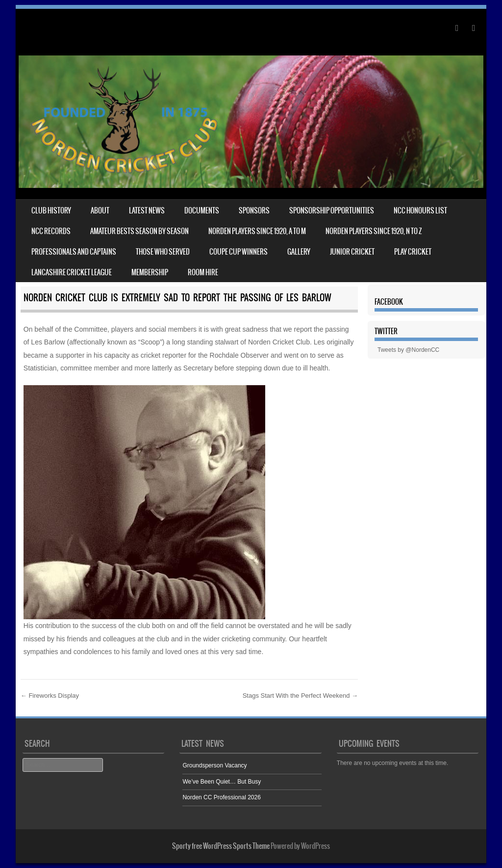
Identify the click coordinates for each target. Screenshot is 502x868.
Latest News (147, 210)
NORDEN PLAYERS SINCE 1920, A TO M (257, 231)
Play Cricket (413, 252)
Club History (51, 210)
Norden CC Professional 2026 (221, 797)
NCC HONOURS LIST (420, 210)
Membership (150, 272)
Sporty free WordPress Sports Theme (221, 846)
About (100, 210)
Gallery (299, 252)
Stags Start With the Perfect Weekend (300, 696)
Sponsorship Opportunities (332, 210)
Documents (202, 210)
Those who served (163, 252)
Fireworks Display (50, 696)
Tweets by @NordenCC (408, 350)
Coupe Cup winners (238, 252)
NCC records (51, 231)
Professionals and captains (74, 252)
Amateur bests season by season (139, 231)
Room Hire (203, 272)
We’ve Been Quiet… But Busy (222, 782)
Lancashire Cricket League (72, 272)
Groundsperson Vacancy (214, 765)
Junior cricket (352, 252)
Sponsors (254, 210)
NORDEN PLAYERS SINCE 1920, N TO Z (374, 231)
